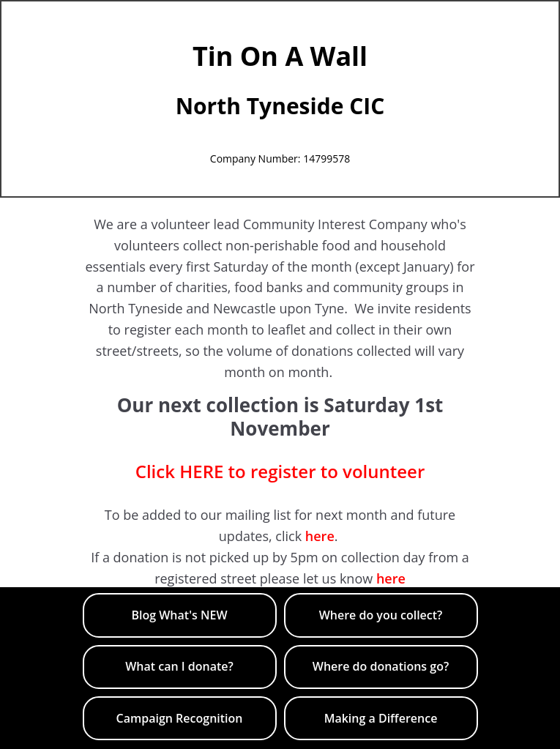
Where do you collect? (381, 615)
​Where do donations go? (381, 666)
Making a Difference (381, 718)
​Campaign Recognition (180, 718)
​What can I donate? (179, 666)
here (320, 536)
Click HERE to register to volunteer (280, 471)
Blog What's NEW (179, 615)
